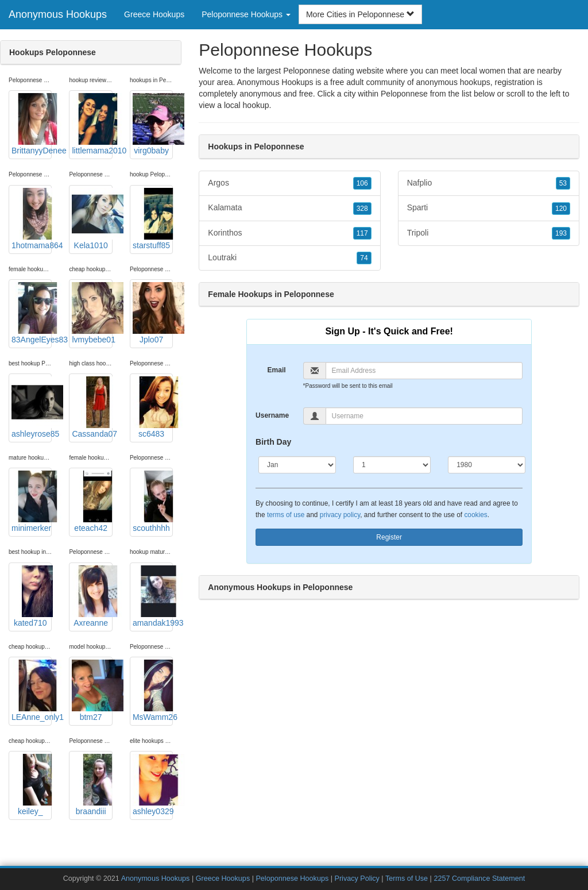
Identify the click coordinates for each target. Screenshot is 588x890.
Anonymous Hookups (58, 14)
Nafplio (489, 183)
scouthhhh (153, 502)
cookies (475, 515)
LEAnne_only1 (32, 691)
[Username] (424, 416)
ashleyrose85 (32, 407)
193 (561, 233)
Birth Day (273, 442)
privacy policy (340, 515)
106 (362, 183)
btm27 (92, 691)
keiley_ (32, 785)
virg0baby (153, 124)
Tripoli (489, 233)
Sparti (489, 208)
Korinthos (289, 233)
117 (362, 233)
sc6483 (153, 407)
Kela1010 (92, 219)
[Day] (392, 465)
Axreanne (92, 596)
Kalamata (289, 208)
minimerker (32, 502)
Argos (289, 183)
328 (362, 209)
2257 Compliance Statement (479, 879)
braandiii (92, 785)
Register (389, 537)
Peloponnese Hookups (292, 879)
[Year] (487, 465)
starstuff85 (153, 219)
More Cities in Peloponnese (360, 14)
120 (561, 209)
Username (272, 415)
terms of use (286, 515)
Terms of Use (407, 879)
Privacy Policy (357, 879)
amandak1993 (153, 596)
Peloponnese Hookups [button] (246, 14)
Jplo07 (153, 313)
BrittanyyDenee (32, 124)
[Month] (297, 465)
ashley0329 (153, 785)
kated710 (32, 596)
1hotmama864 (32, 219)
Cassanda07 (92, 407)
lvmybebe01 (92, 313)
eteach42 (92, 502)
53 (563, 183)
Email (277, 370)
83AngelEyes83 (32, 313)
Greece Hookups (154, 14)
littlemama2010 (92, 124)
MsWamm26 (153, 691)
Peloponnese (404, 94)
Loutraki (289, 258)
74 (364, 258)
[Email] (424, 371)
